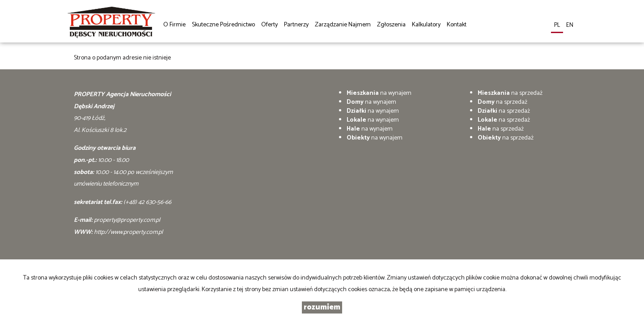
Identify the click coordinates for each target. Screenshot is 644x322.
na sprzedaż (510, 93)
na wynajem (379, 93)
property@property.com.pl (127, 220)
